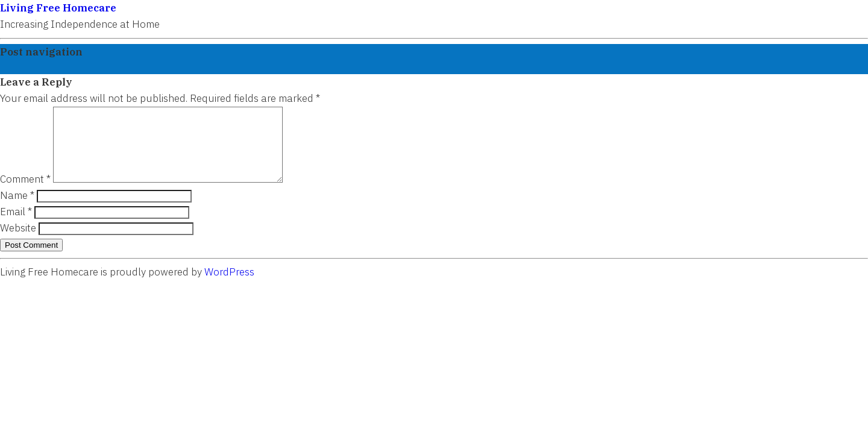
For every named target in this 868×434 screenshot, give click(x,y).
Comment (25, 193)
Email (16, 226)
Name (17, 210)
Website (18, 242)
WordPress (229, 286)
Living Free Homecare (58, 8)
